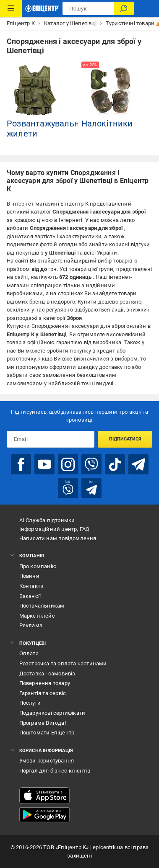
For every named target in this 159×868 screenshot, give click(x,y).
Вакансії (30, 596)
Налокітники (107, 124)
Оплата (29, 653)
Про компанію (38, 566)
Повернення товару (45, 683)
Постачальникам (42, 606)
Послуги (30, 703)
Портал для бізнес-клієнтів (55, 771)
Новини (29, 576)
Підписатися (125, 439)
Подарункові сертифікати (52, 713)
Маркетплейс (37, 616)
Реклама (31, 625)
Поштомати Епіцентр (47, 733)
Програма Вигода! (43, 723)
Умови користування (47, 761)
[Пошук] (124, 8)
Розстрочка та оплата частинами (63, 663)
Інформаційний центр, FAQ (55, 529)
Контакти (32, 586)
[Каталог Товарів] (11, 8)
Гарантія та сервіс (43, 693)
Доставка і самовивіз (47, 674)
